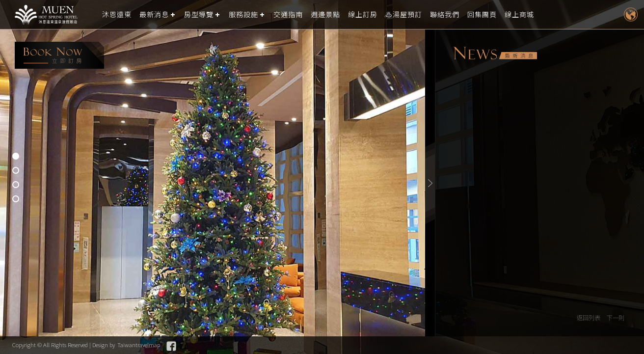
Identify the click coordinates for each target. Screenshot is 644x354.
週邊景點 (336, 14)
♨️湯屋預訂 (419, 14)
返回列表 (586, 318)
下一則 (615, 318)
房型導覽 (204, 14)
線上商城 (540, 14)
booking (59, 55)
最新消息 (157, 14)
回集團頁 (501, 14)
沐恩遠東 (118, 14)
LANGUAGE (631, 14)
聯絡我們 (462, 14)
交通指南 (297, 14)
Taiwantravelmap (149, 345)
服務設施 (250, 14)
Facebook (184, 346)
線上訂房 (376, 14)
